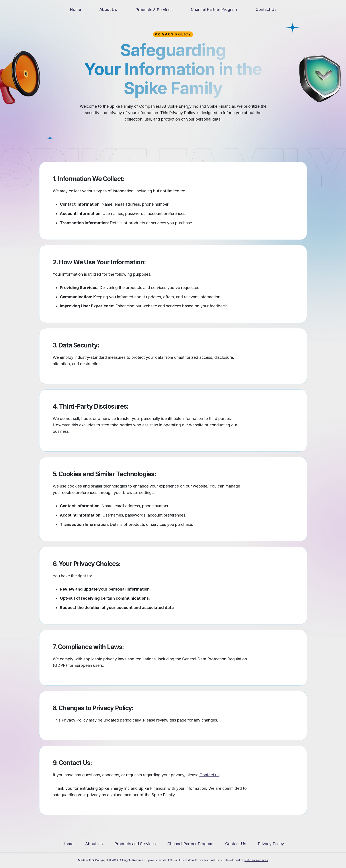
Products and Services (135, 844)
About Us (108, 9)
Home (75, 9)
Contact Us (266, 9)
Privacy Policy (271, 844)
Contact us (209, 775)
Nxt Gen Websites (256, 860)
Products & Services (154, 10)
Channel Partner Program (214, 9)
